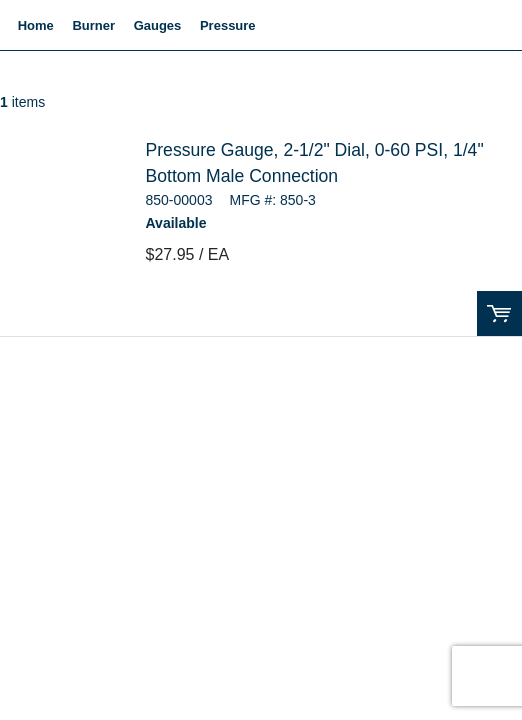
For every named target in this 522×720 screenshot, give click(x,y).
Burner (93, 25)
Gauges (158, 25)
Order (499, 313)
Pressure (228, 25)
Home (36, 25)
